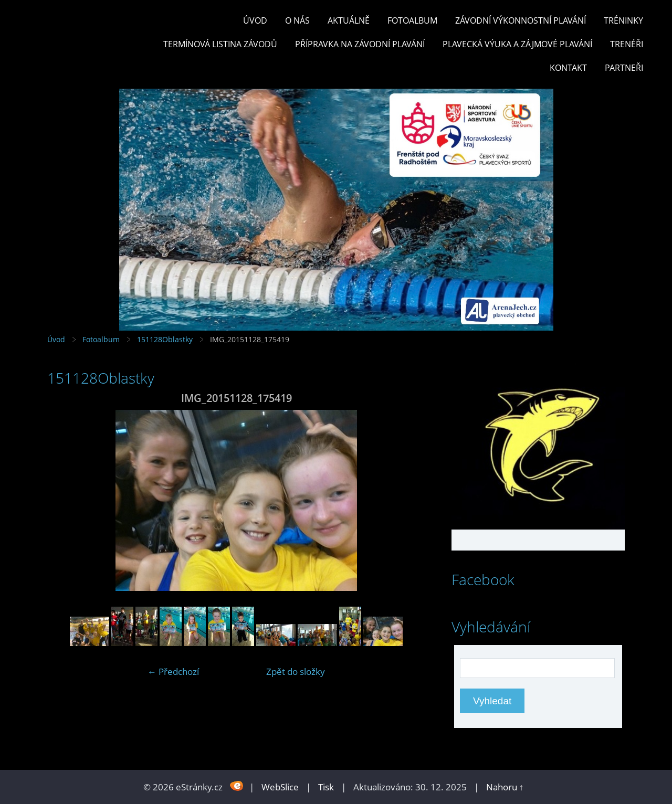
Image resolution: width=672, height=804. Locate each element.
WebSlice (280, 787)
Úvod (255, 20)
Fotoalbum (412, 20)
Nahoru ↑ (505, 787)
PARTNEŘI (624, 68)
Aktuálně (349, 20)
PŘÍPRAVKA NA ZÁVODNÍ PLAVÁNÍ (360, 44)
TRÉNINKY (623, 20)
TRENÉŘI (627, 44)
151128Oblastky (165, 339)
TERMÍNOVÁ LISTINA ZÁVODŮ (220, 44)
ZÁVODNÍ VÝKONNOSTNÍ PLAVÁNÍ (521, 20)
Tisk (326, 787)
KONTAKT (568, 68)
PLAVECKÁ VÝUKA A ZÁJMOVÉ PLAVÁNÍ (517, 44)
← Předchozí (173, 671)
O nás (297, 20)
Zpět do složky (296, 671)
